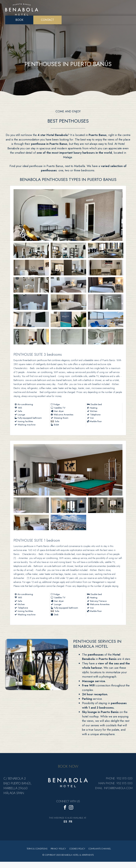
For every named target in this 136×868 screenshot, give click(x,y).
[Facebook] (65, 810)
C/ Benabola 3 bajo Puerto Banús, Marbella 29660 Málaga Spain (18, 787)
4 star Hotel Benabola (53, 135)
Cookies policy (77, 850)
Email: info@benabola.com (114, 790)
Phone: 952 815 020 (119, 780)
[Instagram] (71, 810)
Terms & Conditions (37, 850)
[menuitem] (65, 823)
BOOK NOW (68, 768)
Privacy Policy (58, 850)
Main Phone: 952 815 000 (115, 785)
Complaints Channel (100, 850)
